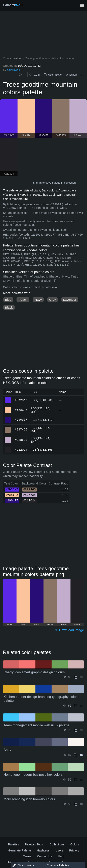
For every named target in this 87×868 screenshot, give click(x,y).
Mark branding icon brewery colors (29, 799)
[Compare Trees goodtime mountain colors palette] (82, 75)
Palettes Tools (34, 844)
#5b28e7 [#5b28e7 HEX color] (8, 398)
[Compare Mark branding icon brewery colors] (81, 804)
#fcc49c (21, 410)
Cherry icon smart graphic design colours (34, 672)
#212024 (21, 450)
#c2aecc (21, 440)
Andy (7, 750)
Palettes (14, 844)
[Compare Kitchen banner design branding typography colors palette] (81, 706)
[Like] (20, 75)
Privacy (74, 850)
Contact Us (45, 856)
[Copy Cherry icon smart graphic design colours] (76, 677)
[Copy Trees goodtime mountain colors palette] (55, 281)
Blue (8, 300)
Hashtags (43, 850)
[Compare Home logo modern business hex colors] (81, 780)
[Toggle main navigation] (82, 5)
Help (61, 856)
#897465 (21, 430)
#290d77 (21, 420)
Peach (23, 300)
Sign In (37, 183)
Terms (27, 856)
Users (59, 850)
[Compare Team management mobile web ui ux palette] (81, 730)
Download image (69, 630)
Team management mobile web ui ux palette (36, 725)
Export (71, 75)
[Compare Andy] (81, 755)
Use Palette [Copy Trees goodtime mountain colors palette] (53, 75)
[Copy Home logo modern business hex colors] (76, 780)
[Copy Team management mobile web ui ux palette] (76, 730)
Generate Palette (20, 850)
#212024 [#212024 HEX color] (8, 448)
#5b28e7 (21, 400)
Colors (13, 5)
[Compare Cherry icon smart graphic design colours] (81, 677)
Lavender (70, 300)
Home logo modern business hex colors (33, 775)
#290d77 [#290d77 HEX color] (8, 418)
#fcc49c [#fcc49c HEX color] (8, 408)
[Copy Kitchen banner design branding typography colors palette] (76, 706)
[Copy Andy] (76, 755)
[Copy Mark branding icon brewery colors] (76, 804)
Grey (53, 300)
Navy (38, 300)
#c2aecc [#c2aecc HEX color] (8, 438)
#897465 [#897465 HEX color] (8, 428)
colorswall (13, 70)
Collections (57, 844)
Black (9, 307)
